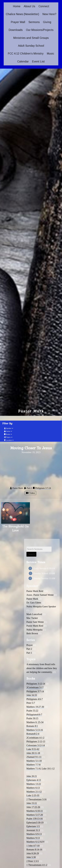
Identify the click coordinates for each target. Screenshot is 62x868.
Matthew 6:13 (33, 788)
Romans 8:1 (32, 726)
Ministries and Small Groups (31, 38)
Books (8, 434)
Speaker (9, 428)
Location (9, 440)
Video (30, 493)
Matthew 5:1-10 (34, 761)
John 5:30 (31, 857)
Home (17, 6)
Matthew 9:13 (33, 838)
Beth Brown (32, 633)
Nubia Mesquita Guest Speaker (41, 606)
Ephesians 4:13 (34, 780)
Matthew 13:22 (34, 784)
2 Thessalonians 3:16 (36, 799)
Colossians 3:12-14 (36, 745)
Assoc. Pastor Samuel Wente (40, 595)
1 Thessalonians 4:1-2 (37, 865)
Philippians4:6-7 (34, 715)
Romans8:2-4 (33, 734)
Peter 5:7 (31, 703)
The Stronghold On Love (15, 528)
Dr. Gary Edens (34, 603)
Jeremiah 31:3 (33, 830)
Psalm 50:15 (32, 718)
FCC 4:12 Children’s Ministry (26, 54)
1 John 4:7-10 (33, 846)
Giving (47, 22)
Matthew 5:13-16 (35, 730)
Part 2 (29, 649)
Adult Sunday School (31, 46)
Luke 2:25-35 (33, 795)
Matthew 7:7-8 (33, 765)
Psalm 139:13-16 (34, 819)
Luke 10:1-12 (48, 769)
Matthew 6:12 (33, 842)
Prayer (30, 645)
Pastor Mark (32, 599)
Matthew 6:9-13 (34, 834)
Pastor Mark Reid (35, 591)
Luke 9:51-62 (33, 749)
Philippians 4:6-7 (35, 699)
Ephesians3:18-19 (35, 823)
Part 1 (29, 653)
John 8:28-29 (33, 853)
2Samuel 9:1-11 (34, 757)
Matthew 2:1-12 (34, 792)
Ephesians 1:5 (33, 826)
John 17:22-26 (33, 807)
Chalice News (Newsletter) (22, 14)
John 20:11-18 (33, 753)
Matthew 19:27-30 (35, 707)
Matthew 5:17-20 (35, 815)
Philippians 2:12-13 (36, 741)
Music (51, 54)
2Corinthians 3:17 (35, 687)
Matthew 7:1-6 (33, 769)
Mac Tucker (32, 618)
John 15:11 (32, 803)
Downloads (16, 30)
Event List (38, 61)
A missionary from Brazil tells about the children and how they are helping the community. (42, 668)
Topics (8, 437)
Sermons (34, 22)
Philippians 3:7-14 (43, 488)
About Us (29, 6)
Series (8, 431)
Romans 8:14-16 (34, 849)
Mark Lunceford (34, 614)
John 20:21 (32, 776)
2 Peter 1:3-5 (33, 861)
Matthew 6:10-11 (35, 811)
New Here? (49, 14)
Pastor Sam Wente (35, 622)
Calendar (23, 61)
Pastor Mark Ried (35, 626)
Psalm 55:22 (32, 711)
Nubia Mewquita (34, 630)
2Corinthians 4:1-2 (35, 738)
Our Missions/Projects (40, 30)
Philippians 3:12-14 (36, 684)
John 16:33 (32, 695)
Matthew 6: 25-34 (35, 722)
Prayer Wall (18, 22)
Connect (44, 6)
